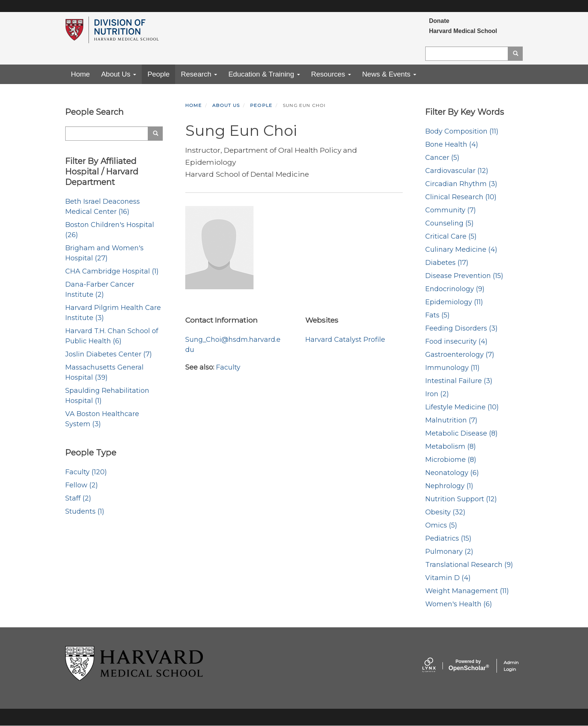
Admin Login (511, 666)
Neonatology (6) (452, 473)
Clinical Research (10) (461, 197)
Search (518, 54)
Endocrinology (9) (455, 289)
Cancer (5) (442, 158)
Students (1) (85, 511)
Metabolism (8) (451, 446)
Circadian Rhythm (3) (461, 184)
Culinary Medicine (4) (461, 250)
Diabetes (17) (447, 263)
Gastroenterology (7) (460, 355)
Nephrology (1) (449, 486)
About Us (119, 74)
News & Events (389, 74)
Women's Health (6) (459, 604)
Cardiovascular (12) (457, 171)
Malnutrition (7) (451, 420)
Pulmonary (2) (449, 552)
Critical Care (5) (451, 236)
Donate (439, 21)
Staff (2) (78, 498)
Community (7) (451, 210)
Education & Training (264, 74)
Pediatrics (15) (448, 538)
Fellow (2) (82, 485)
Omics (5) (441, 525)
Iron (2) (437, 394)
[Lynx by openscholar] (435, 666)
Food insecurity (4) (456, 341)
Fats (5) (437, 315)
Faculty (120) (86, 472)
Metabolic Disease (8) (461, 433)
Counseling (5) (449, 223)
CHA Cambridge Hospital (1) (112, 271)
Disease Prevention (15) (464, 276)
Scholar (468, 665)
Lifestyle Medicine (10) (462, 407)
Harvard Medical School (463, 31)
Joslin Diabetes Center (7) (109, 354)
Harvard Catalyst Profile (345, 340)
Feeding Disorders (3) (461, 328)
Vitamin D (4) (448, 578)
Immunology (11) (452, 368)
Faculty (228, 367)
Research (199, 74)
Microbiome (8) (451, 460)
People (158, 74)
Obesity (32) (445, 512)
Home (80, 74)
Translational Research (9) (469, 565)
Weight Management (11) (467, 591)
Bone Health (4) (452, 144)
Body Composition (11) (462, 131)
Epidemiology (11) (454, 302)
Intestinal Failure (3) (459, 381)
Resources (331, 74)
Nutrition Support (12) (461, 499)
